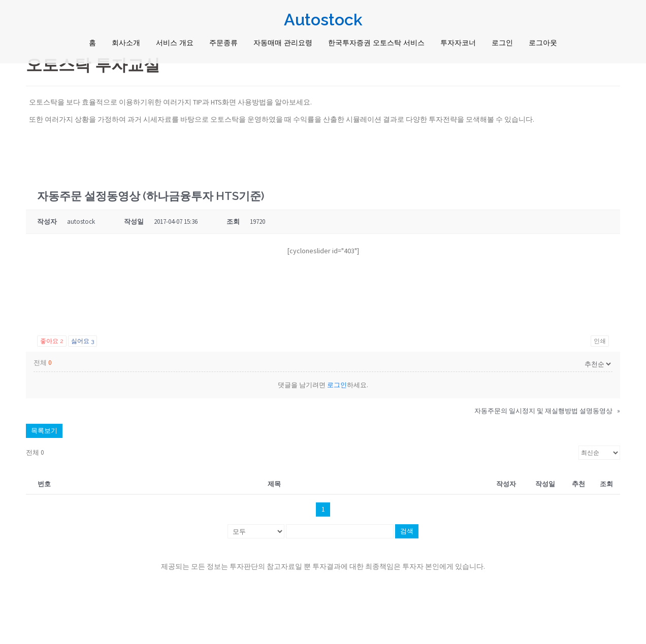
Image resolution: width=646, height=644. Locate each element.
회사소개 (126, 43)
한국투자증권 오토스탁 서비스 (376, 43)
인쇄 (600, 341)
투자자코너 (458, 43)
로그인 (502, 43)
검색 (407, 531)
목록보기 (44, 431)
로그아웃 (543, 43)
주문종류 (223, 43)
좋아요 (52, 341)
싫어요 (83, 341)
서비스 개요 (175, 43)
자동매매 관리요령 (283, 43)
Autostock (323, 20)
